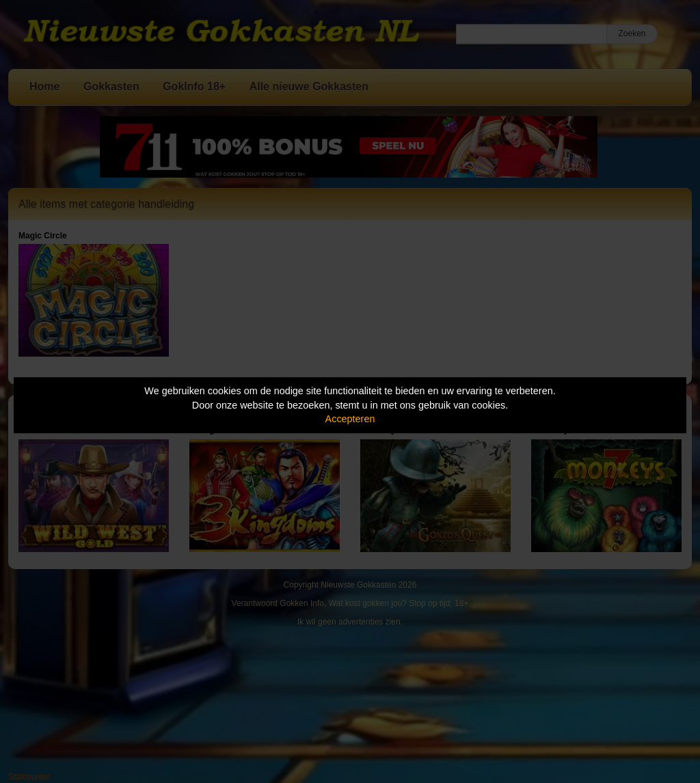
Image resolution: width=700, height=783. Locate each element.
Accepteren (350, 419)
